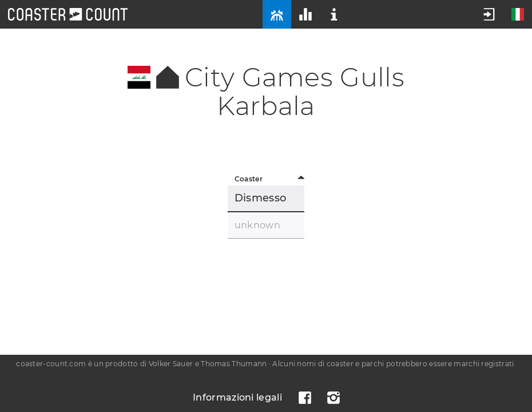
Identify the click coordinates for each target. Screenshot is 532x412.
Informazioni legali (237, 397)
